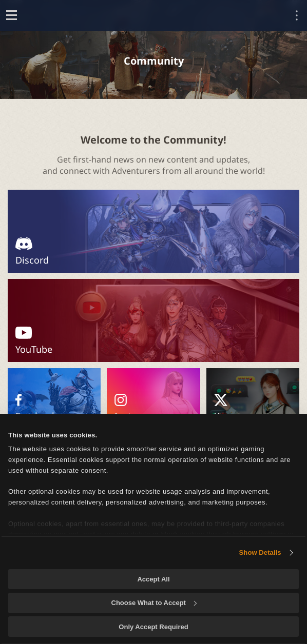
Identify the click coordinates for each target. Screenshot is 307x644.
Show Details (260, 552)
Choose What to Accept (154, 603)
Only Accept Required (153, 627)
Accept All (153, 579)
